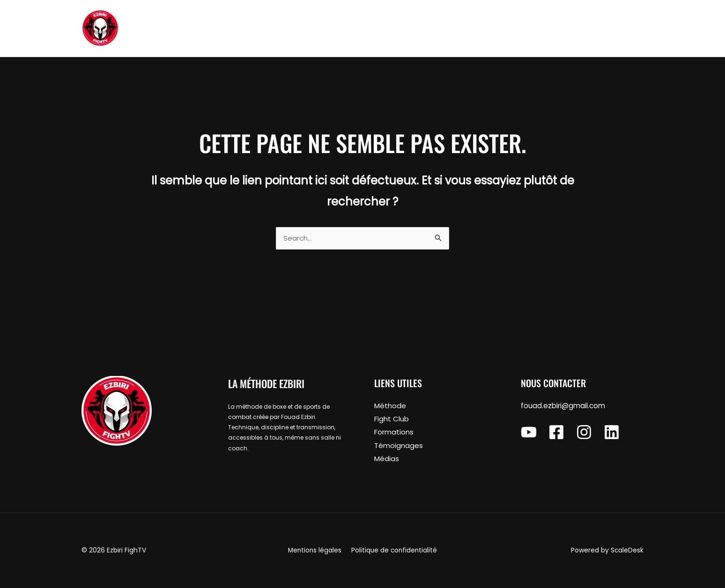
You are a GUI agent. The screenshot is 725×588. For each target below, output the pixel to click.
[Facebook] (556, 433)
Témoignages (399, 446)
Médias (387, 459)
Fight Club (392, 420)
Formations (394, 433)
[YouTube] (529, 433)
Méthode (390, 407)
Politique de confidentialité (393, 551)
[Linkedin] (612, 433)
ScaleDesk (627, 551)
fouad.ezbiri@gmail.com (563, 407)
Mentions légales (315, 551)
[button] (617, 29)
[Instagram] (584, 433)
